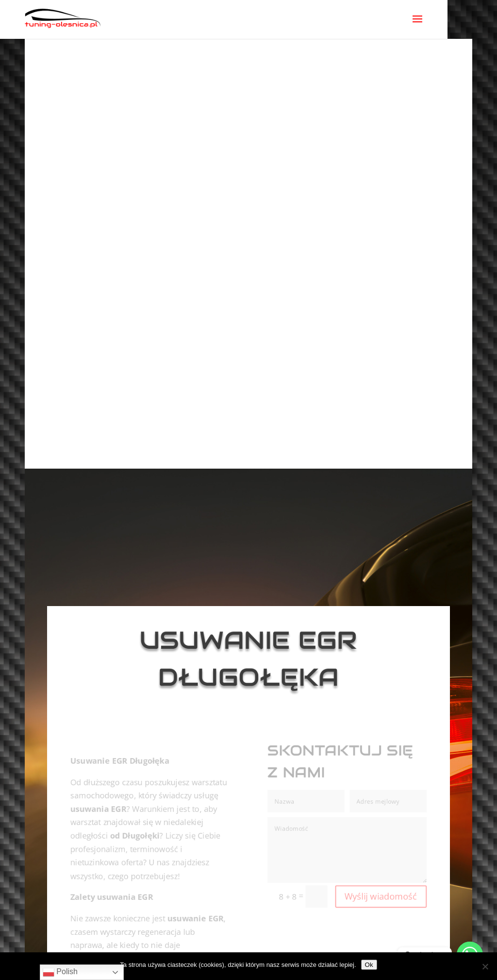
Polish (60, 972)
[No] (485, 966)
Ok (369, 965)
